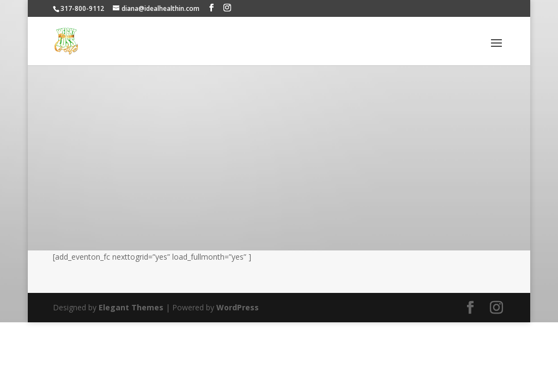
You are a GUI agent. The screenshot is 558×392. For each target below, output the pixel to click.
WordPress (238, 307)
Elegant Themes (131, 307)
